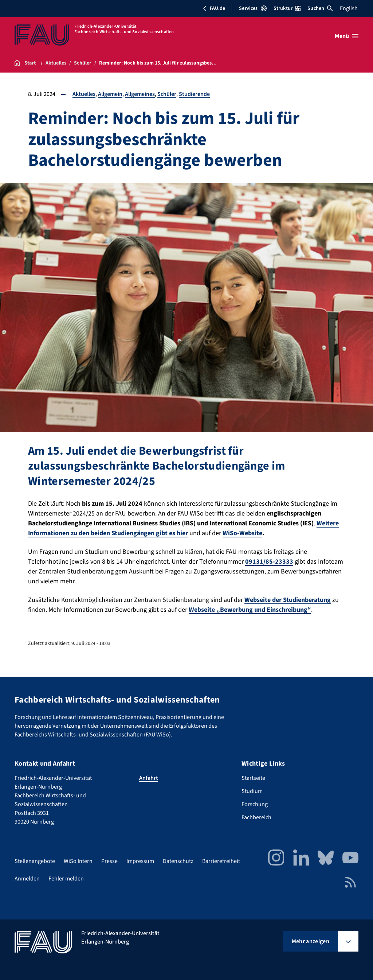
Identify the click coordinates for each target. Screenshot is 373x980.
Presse (109, 861)
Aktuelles (84, 94)
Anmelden (27, 879)
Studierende (194, 94)
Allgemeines (140, 94)
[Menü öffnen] (347, 36)
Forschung (255, 804)
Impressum (140, 861)
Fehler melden (66, 879)
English (349, 8)
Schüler (167, 94)
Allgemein (110, 94)
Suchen (320, 8)
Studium (252, 791)
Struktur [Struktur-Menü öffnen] (287, 8)
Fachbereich (256, 817)
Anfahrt (149, 778)
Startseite (253, 778)
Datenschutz (178, 861)
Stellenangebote (35, 861)
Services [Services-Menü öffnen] (253, 8)
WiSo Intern (78, 861)
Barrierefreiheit (221, 861)
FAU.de (214, 8)
